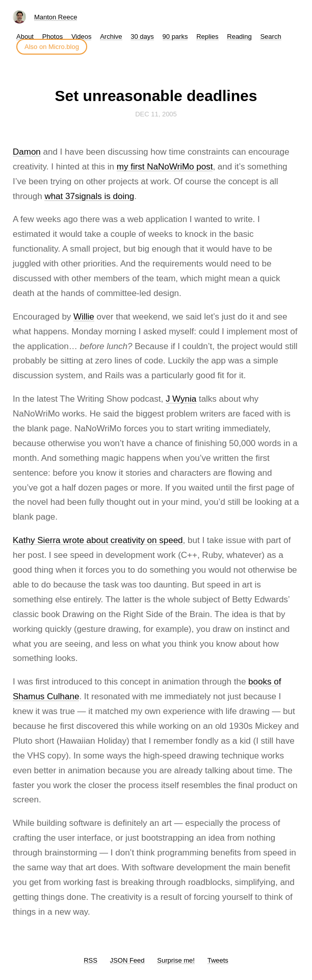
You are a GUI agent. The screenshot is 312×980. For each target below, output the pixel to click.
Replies (207, 36)
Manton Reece (56, 17)
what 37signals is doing (89, 196)
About (25, 36)
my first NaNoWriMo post (165, 167)
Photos (53, 36)
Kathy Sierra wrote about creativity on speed (98, 540)
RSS (90, 960)
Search (270, 36)
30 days (142, 36)
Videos (82, 36)
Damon (27, 152)
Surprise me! (176, 960)
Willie (84, 317)
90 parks (175, 36)
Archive (111, 36)
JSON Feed (127, 960)
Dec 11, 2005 (156, 114)
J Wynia (181, 399)
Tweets (218, 960)
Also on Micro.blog (52, 47)
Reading (239, 36)
